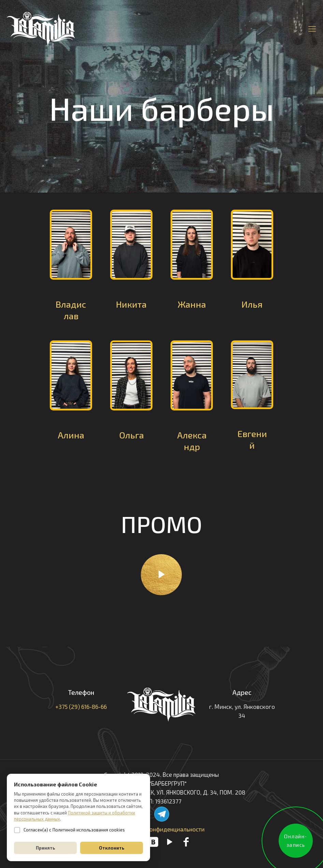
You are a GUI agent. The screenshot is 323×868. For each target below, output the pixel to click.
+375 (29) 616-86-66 (81, 706)
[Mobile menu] (312, 28)
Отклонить (112, 848)
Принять (46, 848)
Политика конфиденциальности (162, 829)
